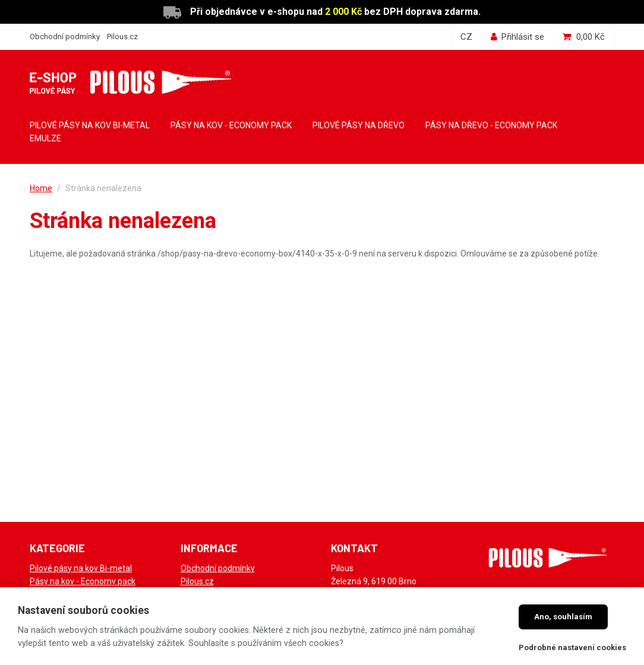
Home (41, 188)
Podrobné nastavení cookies (572, 647)
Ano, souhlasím (563, 617)
